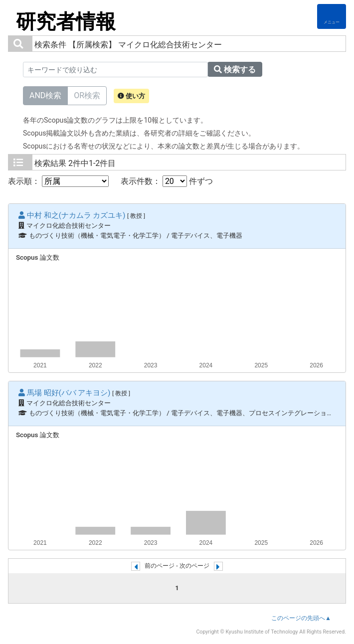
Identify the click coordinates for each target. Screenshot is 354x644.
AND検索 (45, 95)
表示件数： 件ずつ (167, 181)
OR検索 (87, 95)
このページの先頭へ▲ (301, 618)
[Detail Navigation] (332, 16)
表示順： (58, 181)
